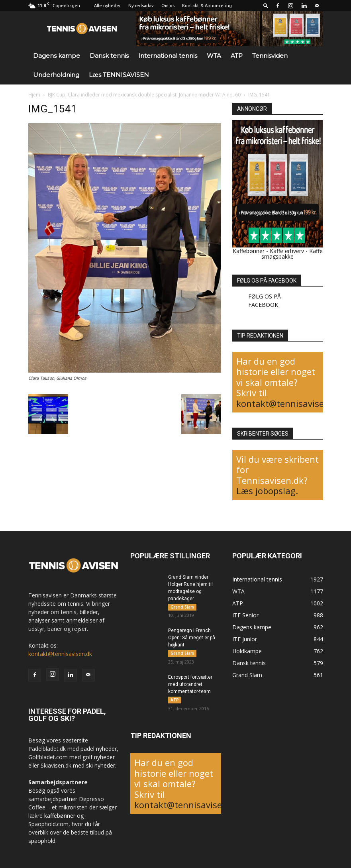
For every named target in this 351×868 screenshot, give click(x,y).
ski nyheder (101, 765)
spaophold (42, 841)
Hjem (34, 95)
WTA (214, 56)
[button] (266, 5)
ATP (237, 56)
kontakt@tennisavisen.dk (289, 403)
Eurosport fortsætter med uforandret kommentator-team (190, 685)
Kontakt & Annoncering (207, 6)
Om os (168, 6)
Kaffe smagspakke (292, 254)
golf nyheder (99, 757)
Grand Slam (182, 607)
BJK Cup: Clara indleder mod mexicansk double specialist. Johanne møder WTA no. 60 (144, 95)
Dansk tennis (109, 56)
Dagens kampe (57, 56)
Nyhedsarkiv (141, 6)
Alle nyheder (107, 6)
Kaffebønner (249, 251)
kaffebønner (60, 816)
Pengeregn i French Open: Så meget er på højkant (192, 638)
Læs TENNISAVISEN (119, 75)
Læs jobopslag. (267, 491)
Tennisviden (270, 56)
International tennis (168, 56)
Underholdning (56, 75)
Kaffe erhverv (287, 251)
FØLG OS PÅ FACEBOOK (267, 281)
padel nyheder (99, 749)
